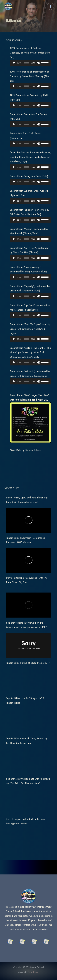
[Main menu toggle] (50, 6)
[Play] (14, 63)
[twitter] (46, 942)
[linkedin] (35, 942)
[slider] (26, 63)
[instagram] (23, 942)
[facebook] (11, 942)
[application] (30, 63)
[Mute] (38, 63)
